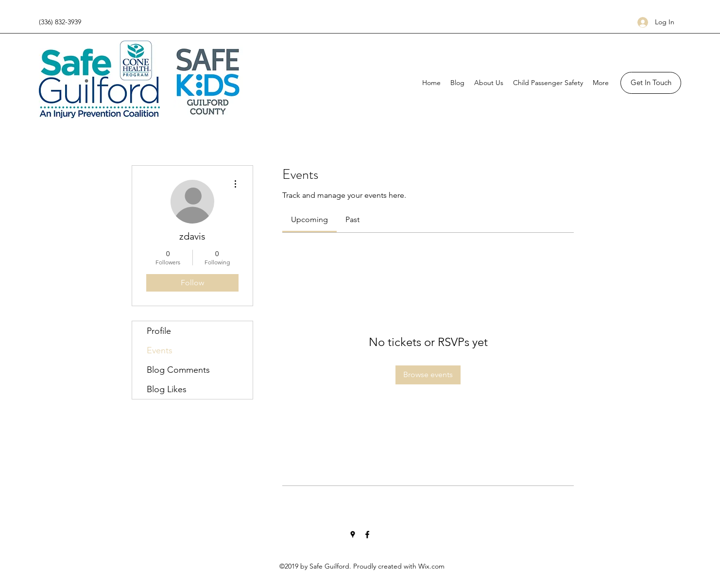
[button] (651, 83)
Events (160, 350)
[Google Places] (353, 535)
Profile (159, 331)
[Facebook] (367, 535)
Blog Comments (178, 370)
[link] (309, 219)
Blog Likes (167, 389)
